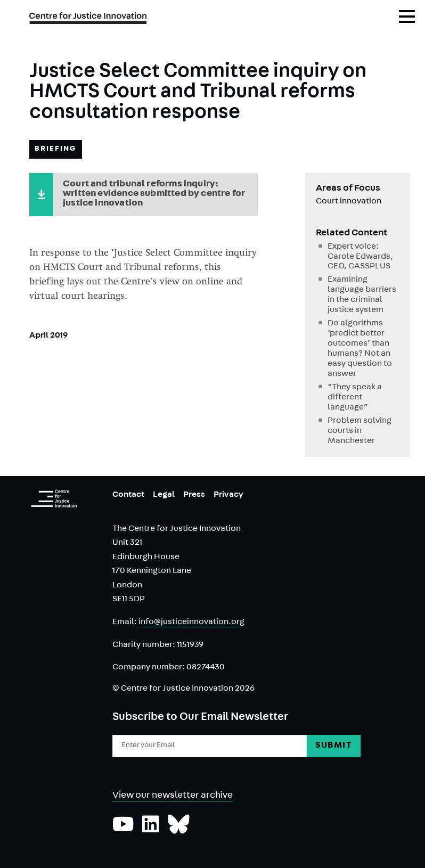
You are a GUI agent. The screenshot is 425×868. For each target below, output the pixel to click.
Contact (128, 495)
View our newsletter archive (173, 796)
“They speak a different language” (355, 398)
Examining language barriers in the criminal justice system (362, 295)
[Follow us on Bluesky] (179, 830)
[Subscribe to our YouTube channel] (123, 830)
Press (194, 495)
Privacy (228, 495)
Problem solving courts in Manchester (359, 431)
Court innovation (349, 202)
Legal (164, 495)
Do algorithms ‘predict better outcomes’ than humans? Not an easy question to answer (360, 349)
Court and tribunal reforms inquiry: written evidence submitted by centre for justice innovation (154, 194)
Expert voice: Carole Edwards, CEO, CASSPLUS (360, 257)
